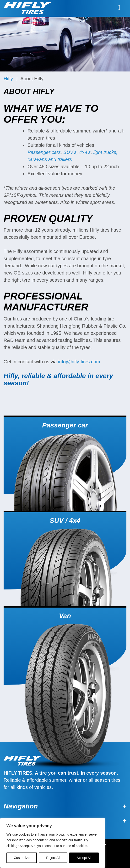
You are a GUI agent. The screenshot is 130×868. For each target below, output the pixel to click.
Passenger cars (44, 152)
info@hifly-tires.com (79, 362)
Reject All (53, 858)
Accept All (84, 858)
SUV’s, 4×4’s (77, 152)
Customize (22, 858)
